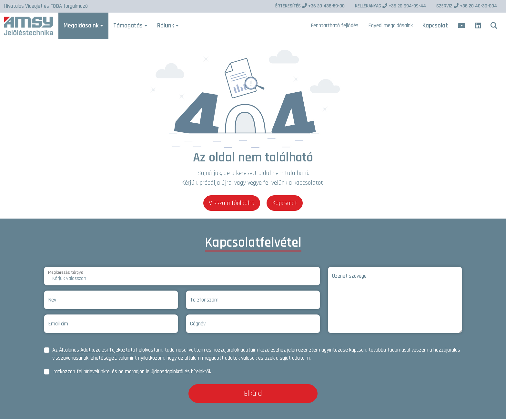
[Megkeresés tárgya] (182, 277)
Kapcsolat (435, 26)
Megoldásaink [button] (83, 26)
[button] (494, 26)
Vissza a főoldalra (232, 204)
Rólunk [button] (167, 26)
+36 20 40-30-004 (467, 6)
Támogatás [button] (130, 26)
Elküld (253, 394)
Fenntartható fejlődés (335, 26)
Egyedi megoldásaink (390, 26)
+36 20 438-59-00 (310, 6)
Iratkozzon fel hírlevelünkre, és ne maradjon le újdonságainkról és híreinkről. (132, 373)
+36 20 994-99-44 (390, 6)
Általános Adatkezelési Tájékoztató (97, 351)
